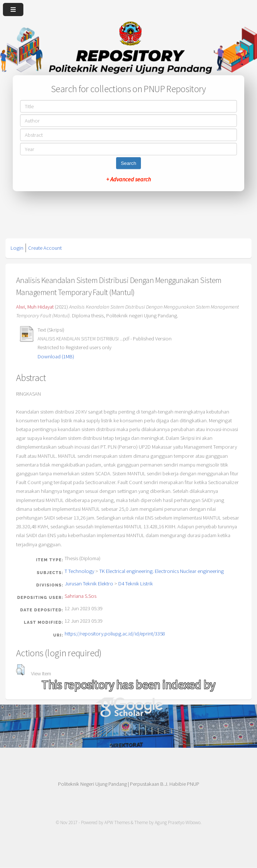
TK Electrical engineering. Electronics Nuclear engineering (162, 571)
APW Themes (117, 822)
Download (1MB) (56, 356)
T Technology (79, 571)
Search (128, 163)
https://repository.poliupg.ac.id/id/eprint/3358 (115, 634)
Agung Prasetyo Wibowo (178, 822)
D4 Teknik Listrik (136, 584)
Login (17, 248)
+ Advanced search (128, 179)
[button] (20, 670)
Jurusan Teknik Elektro (89, 584)
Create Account (45, 248)
